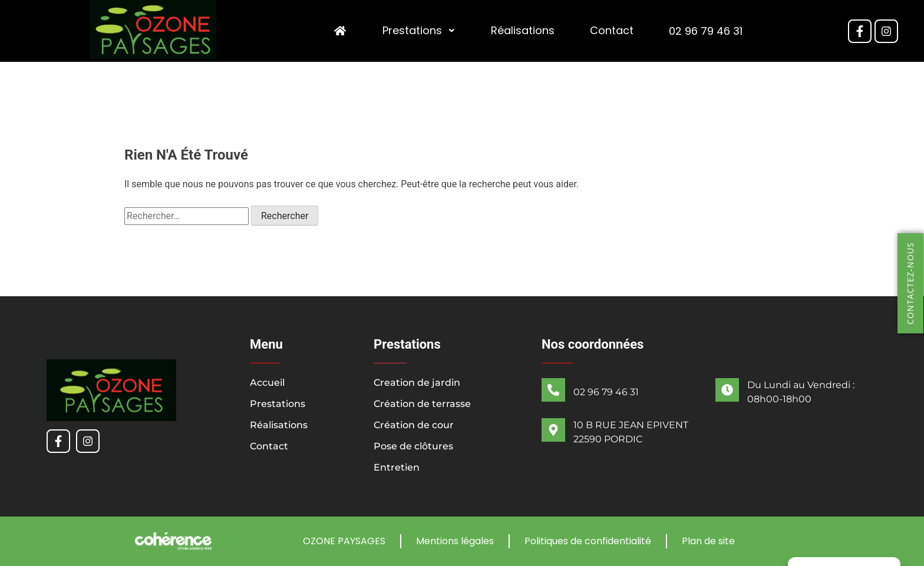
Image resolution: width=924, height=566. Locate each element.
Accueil (267, 383)
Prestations (419, 31)
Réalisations (523, 31)
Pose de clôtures (413, 446)
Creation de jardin (417, 383)
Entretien (397, 467)
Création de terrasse (422, 404)
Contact (612, 31)
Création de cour (414, 425)
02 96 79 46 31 (706, 31)
